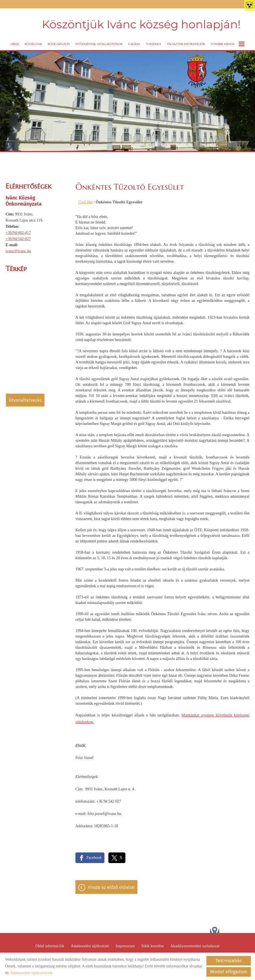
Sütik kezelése (152, 946)
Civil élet (85, 200)
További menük (227, 42)
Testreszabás (229, 961)
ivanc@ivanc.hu (18, 249)
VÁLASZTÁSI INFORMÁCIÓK (186, 42)
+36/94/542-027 (18, 237)
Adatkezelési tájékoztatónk (31, 973)
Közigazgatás (59, 42)
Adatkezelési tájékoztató (90, 946)
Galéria (134, 42)
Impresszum (125, 946)
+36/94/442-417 (18, 231)
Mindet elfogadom (229, 972)
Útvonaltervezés (25, 399)
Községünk (33, 42)
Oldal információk (50, 946)
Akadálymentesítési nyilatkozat (195, 946)
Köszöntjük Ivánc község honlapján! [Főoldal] (141, 24)
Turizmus (153, 42)
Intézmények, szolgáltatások (99, 42)
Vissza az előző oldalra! (111, 887)
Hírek (15, 42)
